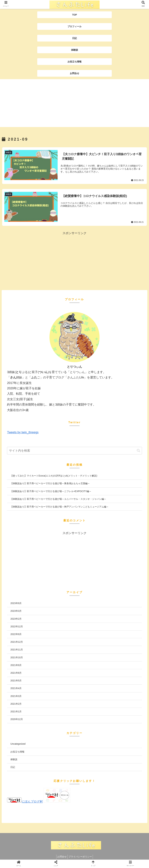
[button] (138, 450)
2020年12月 (17, 719)
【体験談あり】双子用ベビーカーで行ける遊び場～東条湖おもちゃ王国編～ (50, 483)
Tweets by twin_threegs (23, 432)
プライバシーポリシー (81, 857)
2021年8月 (16, 673)
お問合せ (61, 857)
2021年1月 (16, 712)
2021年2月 (16, 704)
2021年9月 (16, 665)
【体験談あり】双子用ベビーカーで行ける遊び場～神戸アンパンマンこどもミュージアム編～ (59, 507)
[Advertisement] (74, 104)
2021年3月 (16, 696)
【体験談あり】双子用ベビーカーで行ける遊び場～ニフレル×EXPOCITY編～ (51, 491)
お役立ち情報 (17, 752)
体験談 (14, 759)
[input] (74, 451)
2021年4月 (16, 688)
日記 (13, 767)
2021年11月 (17, 650)
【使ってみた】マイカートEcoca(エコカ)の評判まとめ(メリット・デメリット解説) (54, 476)
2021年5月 (16, 681)
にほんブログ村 (25, 802)
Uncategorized (18, 744)
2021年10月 (17, 657)
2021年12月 (17, 642)
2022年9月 (16, 634)
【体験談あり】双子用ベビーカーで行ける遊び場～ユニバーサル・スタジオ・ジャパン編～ (58, 499)
